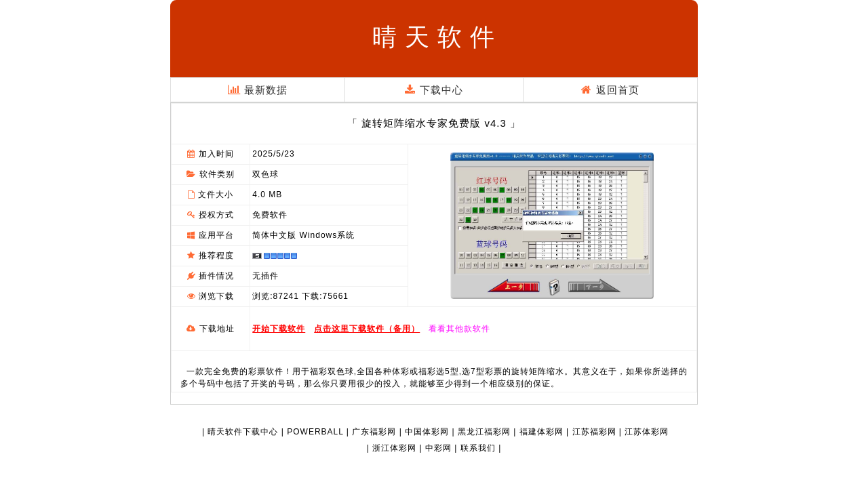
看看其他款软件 (459, 329)
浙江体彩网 (394, 448)
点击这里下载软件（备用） (367, 329)
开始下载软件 (279, 329)
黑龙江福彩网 (484, 432)
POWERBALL (315, 432)
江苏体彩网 (647, 432)
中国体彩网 (427, 432)
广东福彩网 (374, 432)
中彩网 (438, 448)
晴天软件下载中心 (243, 432)
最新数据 (258, 90)
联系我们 (478, 448)
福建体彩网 (541, 432)
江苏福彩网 (594, 432)
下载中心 (434, 90)
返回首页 (610, 90)
